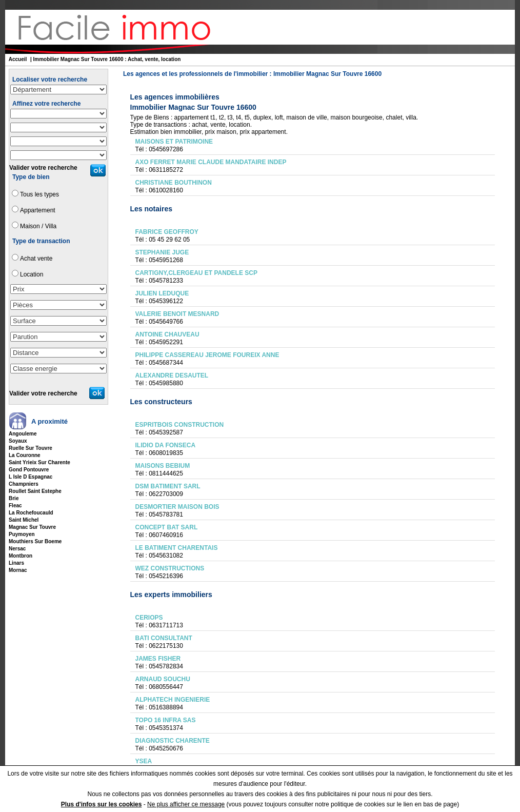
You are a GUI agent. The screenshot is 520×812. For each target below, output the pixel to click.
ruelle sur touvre (31, 448)
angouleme (23, 434)
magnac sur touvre (32, 527)
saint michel (24, 520)
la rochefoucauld (31, 513)
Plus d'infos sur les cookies (102, 804)
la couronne (25, 455)
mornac (18, 570)
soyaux (18, 441)
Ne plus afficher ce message (186, 804)
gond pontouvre (29, 470)
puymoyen (22, 534)
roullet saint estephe (35, 491)
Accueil (18, 59)
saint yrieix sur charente (39, 462)
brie (14, 498)
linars (16, 563)
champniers (24, 484)
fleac (15, 506)
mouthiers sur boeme (35, 541)
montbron (21, 556)
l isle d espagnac (31, 477)
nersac (17, 549)
